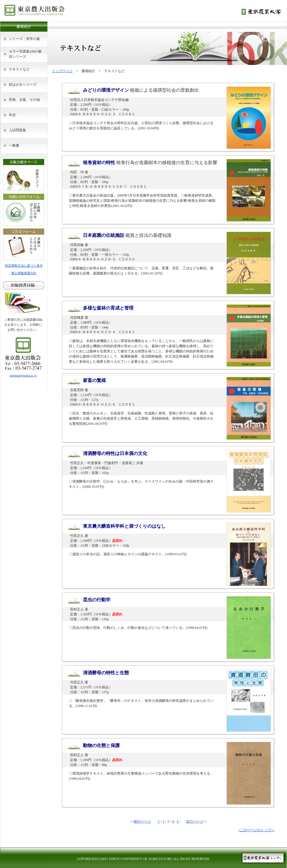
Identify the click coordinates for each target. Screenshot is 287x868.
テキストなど (19, 69)
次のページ (195, 821)
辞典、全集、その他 (24, 100)
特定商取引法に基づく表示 (24, 266)
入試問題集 (18, 130)
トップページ (62, 71)
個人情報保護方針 (24, 273)
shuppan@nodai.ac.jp (23, 375)
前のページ (142, 821)
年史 (12, 115)
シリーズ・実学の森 (24, 39)
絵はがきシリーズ (23, 85)
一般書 (14, 145)
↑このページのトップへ (256, 830)
